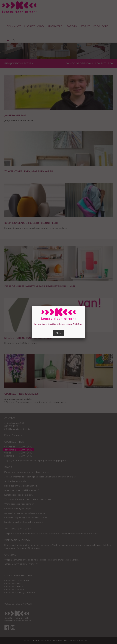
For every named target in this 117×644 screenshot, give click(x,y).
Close (58, 333)
